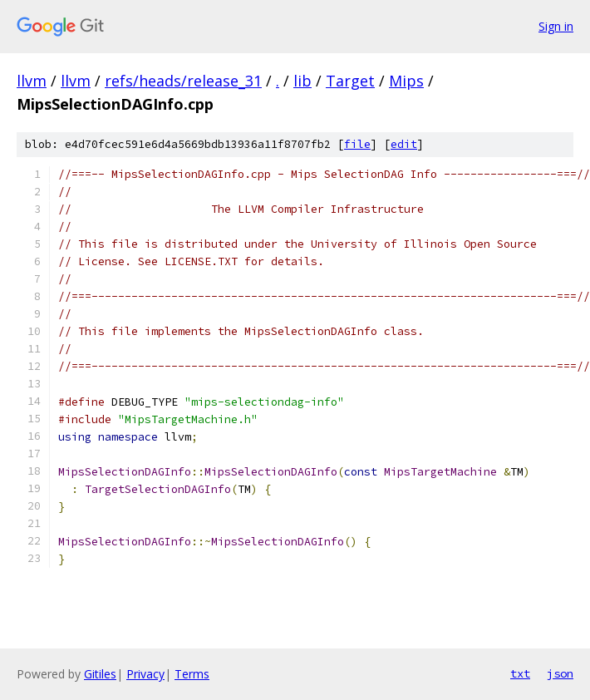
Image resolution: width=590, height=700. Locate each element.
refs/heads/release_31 (183, 81)
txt (520, 673)
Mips (406, 81)
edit (404, 144)
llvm (32, 81)
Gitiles (100, 674)
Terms (192, 674)
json (560, 673)
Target (350, 81)
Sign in (556, 26)
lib (302, 81)
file (357, 144)
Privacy (145, 674)
